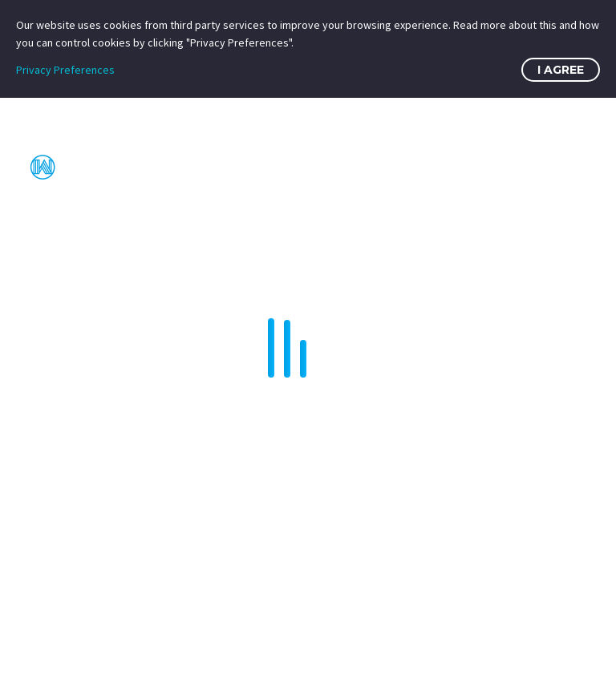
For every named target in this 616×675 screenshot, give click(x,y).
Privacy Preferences (65, 70)
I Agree (561, 70)
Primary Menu (572, 168)
